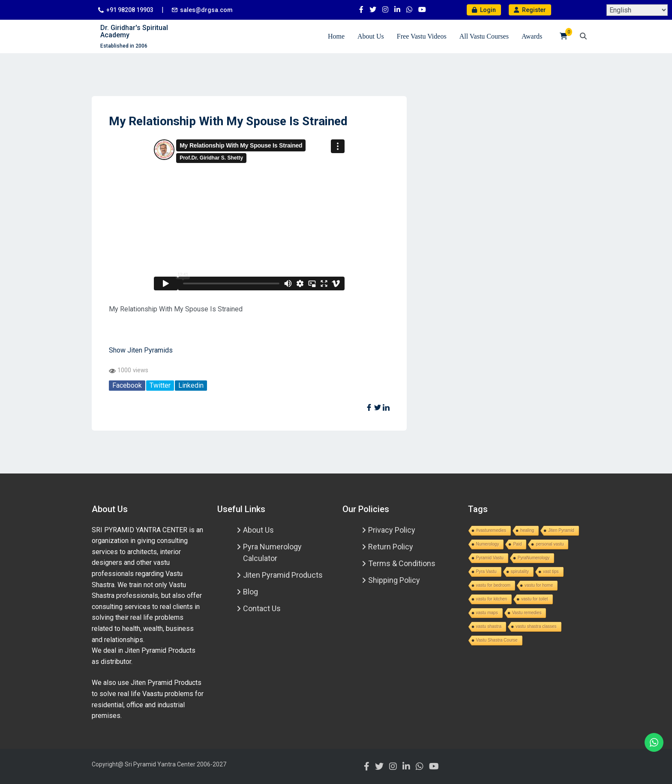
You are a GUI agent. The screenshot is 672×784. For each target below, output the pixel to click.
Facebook (127, 385)
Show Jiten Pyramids (141, 350)
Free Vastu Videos (422, 36)
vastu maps (487, 613)
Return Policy (391, 547)
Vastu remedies (527, 613)
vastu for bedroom (493, 585)
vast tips (551, 571)
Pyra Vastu (486, 571)
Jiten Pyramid (561, 530)
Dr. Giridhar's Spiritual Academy (134, 32)
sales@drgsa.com (206, 10)
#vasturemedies (491, 530)
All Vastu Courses (484, 36)
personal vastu (550, 544)
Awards (532, 36)
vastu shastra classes (536, 626)
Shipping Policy (394, 580)
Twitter (160, 385)
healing (527, 530)
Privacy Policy (392, 530)
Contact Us (262, 608)
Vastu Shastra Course (497, 640)
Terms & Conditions (402, 563)
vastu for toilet (534, 599)
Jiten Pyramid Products (283, 575)
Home (336, 36)
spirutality (520, 571)
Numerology (488, 544)
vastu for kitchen (492, 599)
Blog (250, 592)
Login (484, 10)
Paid (517, 544)
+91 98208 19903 (130, 10)
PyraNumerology (534, 558)
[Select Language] (637, 10)
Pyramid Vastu (490, 558)
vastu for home (539, 585)
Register (530, 10)
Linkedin (191, 385)
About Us (371, 36)
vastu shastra (489, 626)
